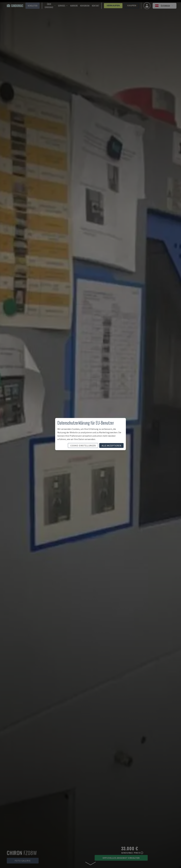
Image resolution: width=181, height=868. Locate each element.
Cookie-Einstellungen (83, 445)
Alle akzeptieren (111, 445)
